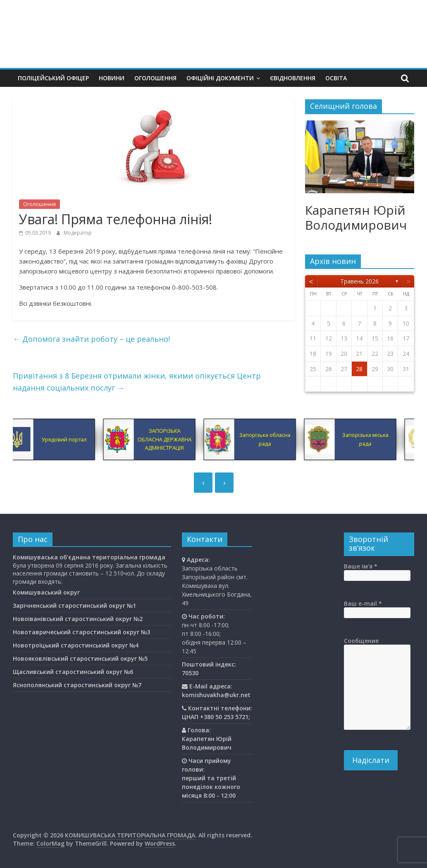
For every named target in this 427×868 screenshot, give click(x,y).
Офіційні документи (220, 78)
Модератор (78, 233)
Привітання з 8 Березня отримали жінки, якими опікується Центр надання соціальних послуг (137, 382)
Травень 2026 (359, 281)
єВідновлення (293, 78)
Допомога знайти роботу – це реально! (91, 339)
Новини (112, 78)
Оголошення (155, 78)
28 (359, 369)
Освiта (336, 78)
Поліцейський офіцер (53, 78)
